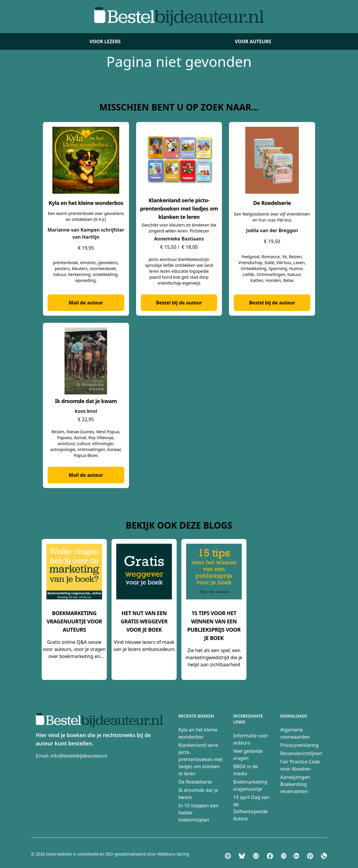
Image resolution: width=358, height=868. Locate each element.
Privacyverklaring (299, 745)
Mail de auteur (86, 303)
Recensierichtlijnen (301, 753)
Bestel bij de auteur (179, 303)
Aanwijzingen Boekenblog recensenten (295, 784)
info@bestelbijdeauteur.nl (79, 756)
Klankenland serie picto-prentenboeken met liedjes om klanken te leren (201, 759)
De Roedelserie (195, 782)
